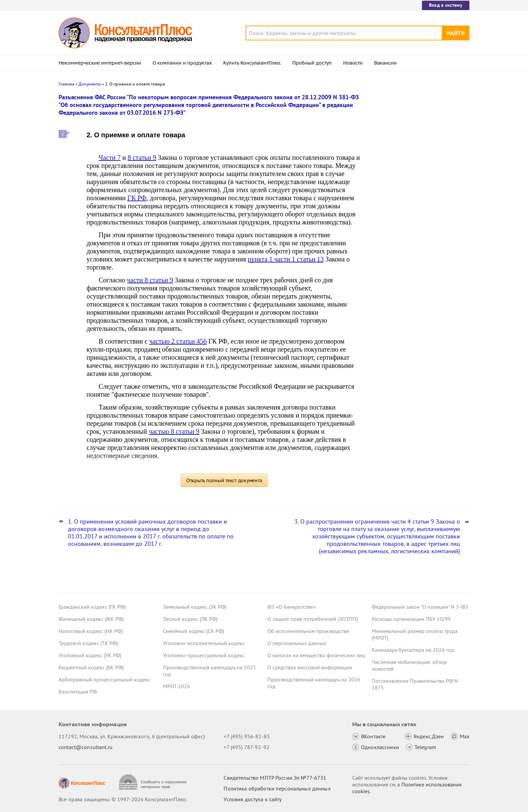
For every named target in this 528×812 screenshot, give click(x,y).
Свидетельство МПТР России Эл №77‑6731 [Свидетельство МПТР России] (275, 778)
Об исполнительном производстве (308, 631)
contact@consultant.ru (86, 747)
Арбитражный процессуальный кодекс (105, 679)
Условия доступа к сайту (253, 799)
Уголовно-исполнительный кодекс (204, 643)
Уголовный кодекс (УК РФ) (90, 655)
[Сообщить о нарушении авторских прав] (153, 782)
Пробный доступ (312, 63)
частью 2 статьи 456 (178, 341)
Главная (67, 84)
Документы (90, 84)
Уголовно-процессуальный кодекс (204, 655)
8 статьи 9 (142, 157)
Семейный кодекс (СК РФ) (193, 631)
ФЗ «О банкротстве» (292, 607)
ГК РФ (137, 198)
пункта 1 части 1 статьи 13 (286, 259)
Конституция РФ (78, 692)
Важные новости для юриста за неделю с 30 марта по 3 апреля (411, 202)
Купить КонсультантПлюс (252, 63)
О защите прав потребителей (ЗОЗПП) (312, 619)
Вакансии (385, 63)
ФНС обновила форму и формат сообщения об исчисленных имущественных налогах (411, 235)
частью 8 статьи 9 (174, 431)
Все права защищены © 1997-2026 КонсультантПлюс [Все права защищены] (123, 799)
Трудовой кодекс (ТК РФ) (88, 643)
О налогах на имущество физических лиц (316, 655)
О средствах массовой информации (310, 667)
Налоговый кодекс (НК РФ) (91, 631)
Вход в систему (446, 5)
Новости (353, 63)
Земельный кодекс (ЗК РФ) (195, 607)
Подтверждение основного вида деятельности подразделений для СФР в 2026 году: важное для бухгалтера (419, 168)
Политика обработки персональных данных (277, 788)
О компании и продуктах (182, 63)
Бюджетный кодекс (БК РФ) (91, 667)
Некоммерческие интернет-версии (100, 63)
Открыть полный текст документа (224, 480)
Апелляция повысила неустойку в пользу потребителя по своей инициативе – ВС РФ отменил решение (420, 132)
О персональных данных (297, 643)
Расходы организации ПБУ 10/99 (411, 619)
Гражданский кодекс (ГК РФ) (92, 607)
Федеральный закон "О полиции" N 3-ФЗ (420, 607)
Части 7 (110, 157)
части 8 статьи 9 (150, 280)
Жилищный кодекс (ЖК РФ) (91, 619)
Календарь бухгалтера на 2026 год (413, 650)
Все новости (389, 257)
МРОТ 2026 (176, 686)
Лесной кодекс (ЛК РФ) (190, 619)
